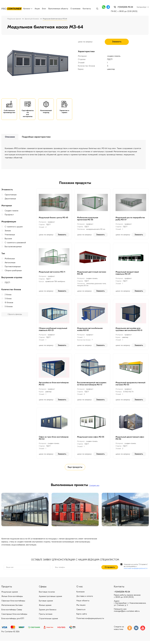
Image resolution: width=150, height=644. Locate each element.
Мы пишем (81, 608)
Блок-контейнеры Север (12, 613)
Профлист (9, 217)
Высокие (8, 240)
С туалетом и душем (14, 229)
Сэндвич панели (11, 213)
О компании (75, 9)
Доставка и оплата (85, 599)
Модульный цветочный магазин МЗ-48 (92, 275)
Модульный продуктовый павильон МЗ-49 (127, 275)
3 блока (8, 300)
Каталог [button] (28, 9)
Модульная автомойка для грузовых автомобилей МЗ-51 (129, 331)
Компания (80, 595)
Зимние (8, 233)
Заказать (117, 42)
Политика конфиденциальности (90, 622)
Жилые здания (45, 608)
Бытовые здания (46, 604)
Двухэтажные (10, 201)
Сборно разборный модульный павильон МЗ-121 (53, 331)
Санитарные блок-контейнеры (14, 617)
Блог (44, 9)
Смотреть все (94, 488)
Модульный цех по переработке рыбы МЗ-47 (130, 221)
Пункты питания (46, 617)
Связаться (81, 613)
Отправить (110, 570)
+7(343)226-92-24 (122, 595)
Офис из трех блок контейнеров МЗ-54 (54, 440)
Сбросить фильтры (15, 316)
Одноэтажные (11, 197)
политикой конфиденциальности (136, 571)
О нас (80, 590)
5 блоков (9, 308)
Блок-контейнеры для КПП (13, 622)
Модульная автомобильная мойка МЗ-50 (90, 331)
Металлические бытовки (12, 608)
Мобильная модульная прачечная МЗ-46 (88, 221)
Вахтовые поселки (47, 595)
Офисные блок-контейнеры (13, 604)
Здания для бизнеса (32, 19)
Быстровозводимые (13, 248)
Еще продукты (75, 469)
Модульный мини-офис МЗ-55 (91, 439)
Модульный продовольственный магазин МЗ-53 (130, 386)
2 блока (8, 296)
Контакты (87, 9)
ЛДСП (7, 284)
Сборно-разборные (13, 272)
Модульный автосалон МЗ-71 (52, 274)
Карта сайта (82, 617)
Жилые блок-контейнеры (12, 599)
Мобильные (10, 260)
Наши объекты (83, 604)
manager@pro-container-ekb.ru (127, 614)
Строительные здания (48, 622)
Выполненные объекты (58, 9)
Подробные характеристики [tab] (36, 139)
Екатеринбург (142, 7)
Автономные (10, 264)
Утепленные (10, 237)
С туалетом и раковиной (15, 244)
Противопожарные (13, 268)
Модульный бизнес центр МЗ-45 (53, 219)
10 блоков (9, 304)
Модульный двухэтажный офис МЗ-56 (130, 440)
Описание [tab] (10, 139)
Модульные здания (14, 19)
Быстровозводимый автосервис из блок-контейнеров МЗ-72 (92, 386)
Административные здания (50, 599)
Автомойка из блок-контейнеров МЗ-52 (54, 386)
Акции (37, 9)
